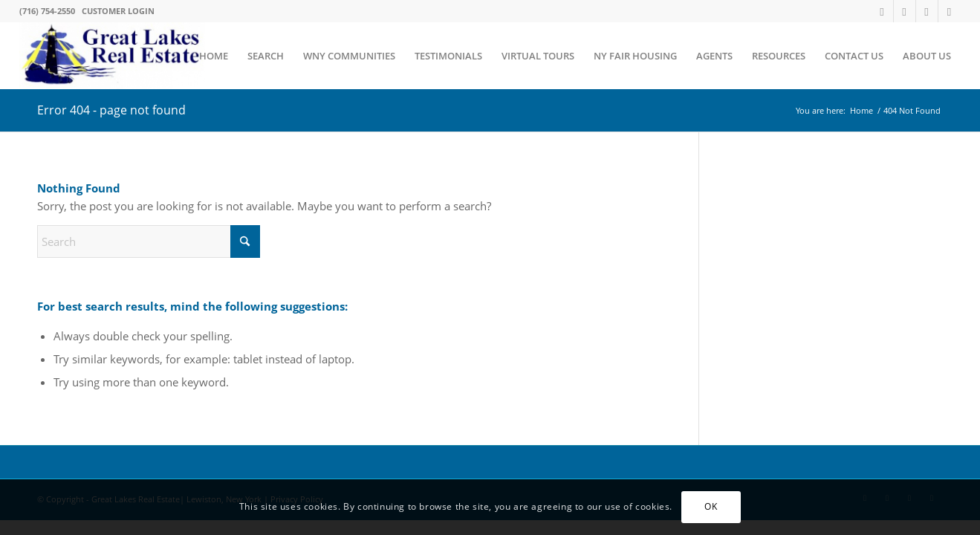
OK (711, 506)
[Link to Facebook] (905, 11)
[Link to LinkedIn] (950, 11)
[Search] (149, 241)
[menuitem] (214, 56)
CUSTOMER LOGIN (118, 11)
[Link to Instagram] (927, 11)
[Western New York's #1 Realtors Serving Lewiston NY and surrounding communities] (112, 56)
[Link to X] (882, 11)
